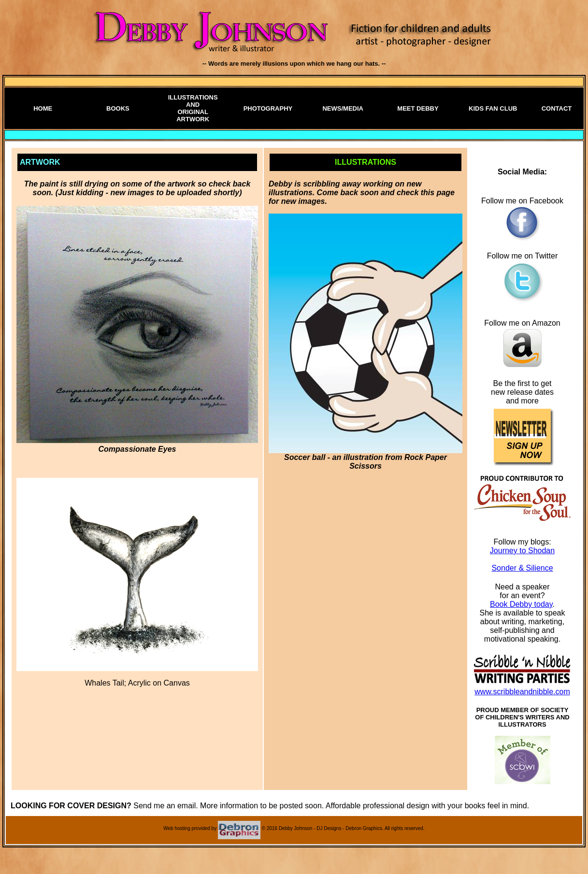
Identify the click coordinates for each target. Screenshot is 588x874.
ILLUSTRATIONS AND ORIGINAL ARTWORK (193, 108)
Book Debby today (521, 604)
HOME (43, 108)
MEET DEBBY (418, 108)
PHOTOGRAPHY (268, 108)
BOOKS (118, 108)
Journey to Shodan (522, 551)
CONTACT (557, 108)
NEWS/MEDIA (343, 108)
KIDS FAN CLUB (493, 108)
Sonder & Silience (522, 568)
